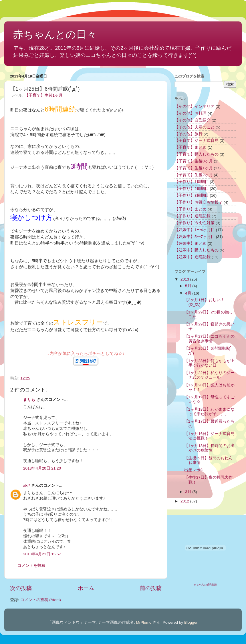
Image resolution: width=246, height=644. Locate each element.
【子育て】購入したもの (197, 154)
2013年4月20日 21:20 (42, 468)
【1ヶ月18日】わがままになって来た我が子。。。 (210, 412)
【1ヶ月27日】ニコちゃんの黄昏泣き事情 (210, 339)
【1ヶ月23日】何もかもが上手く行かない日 (210, 363)
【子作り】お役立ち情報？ (199, 202)
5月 (189, 286)
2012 (185, 501)
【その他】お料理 (191, 113)
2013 (185, 279)
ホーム (86, 588)
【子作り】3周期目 (192, 195)
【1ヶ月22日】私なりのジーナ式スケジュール (210, 375)
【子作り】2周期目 (192, 189)
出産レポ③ (194, 470)
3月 (189, 492)
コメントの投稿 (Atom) (41, 600)
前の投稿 (151, 588)
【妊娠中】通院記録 (193, 257)
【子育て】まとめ (191, 147)
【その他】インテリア (195, 107)
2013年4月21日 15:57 (42, 554)
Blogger (191, 622)
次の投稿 (21, 588)
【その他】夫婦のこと (195, 127)
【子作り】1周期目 (192, 182)
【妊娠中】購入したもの (197, 250)
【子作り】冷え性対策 (195, 223)
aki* (27, 485)
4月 (189, 293)
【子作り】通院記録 (193, 216)
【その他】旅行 (189, 134)
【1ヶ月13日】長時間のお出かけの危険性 (210, 448)
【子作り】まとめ (191, 209)
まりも (29, 400)
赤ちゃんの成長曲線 (205, 585)
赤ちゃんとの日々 (55, 34)
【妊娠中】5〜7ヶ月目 (195, 237)
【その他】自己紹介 (193, 120)
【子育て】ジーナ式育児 (197, 141)
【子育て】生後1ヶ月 (44, 95)
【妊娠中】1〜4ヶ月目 (195, 230)
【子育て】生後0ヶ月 (194, 161)
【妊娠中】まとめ (191, 244)
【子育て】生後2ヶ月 (194, 175)
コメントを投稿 (31, 566)
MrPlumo (144, 622)
